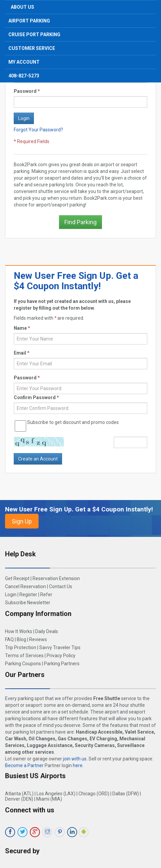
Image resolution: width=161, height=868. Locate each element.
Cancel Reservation (25, 586)
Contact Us (61, 586)
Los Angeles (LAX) (56, 794)
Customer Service (32, 48)
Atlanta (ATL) (19, 794)
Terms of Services (24, 656)
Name (22, 328)
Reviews (38, 639)
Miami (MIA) (49, 799)
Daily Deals (47, 631)
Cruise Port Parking (34, 35)
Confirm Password (36, 397)
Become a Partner (24, 765)
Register (28, 595)
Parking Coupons (23, 664)
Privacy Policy (61, 656)
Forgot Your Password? (38, 130)
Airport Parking (29, 21)
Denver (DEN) (19, 799)
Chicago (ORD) (94, 794)
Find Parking (80, 222)
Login (11, 595)
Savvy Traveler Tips (60, 647)
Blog (21, 639)
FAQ (9, 639)
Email (22, 353)
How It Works (19, 631)
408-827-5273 (24, 76)
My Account (24, 62)
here (78, 765)
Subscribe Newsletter (28, 603)
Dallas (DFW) (126, 794)
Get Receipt (17, 578)
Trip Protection (21, 647)
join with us (75, 759)
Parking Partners (62, 664)
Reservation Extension (56, 578)
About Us (22, 7)
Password (27, 91)
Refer (46, 595)
